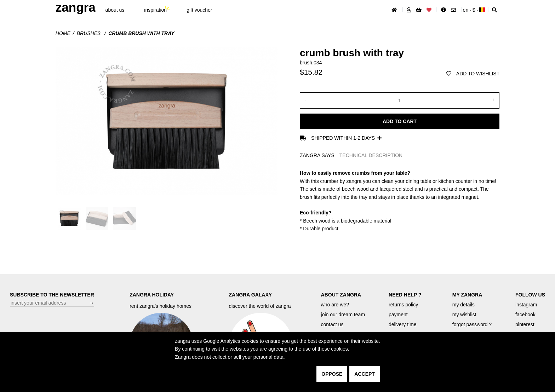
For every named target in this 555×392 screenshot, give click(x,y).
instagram (526, 305)
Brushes (90, 33)
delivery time (403, 324)
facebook (525, 315)
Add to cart (400, 121)
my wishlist (464, 315)
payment (398, 315)
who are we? (335, 305)
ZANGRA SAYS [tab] (317, 155)
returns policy (403, 305)
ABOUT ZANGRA (341, 295)
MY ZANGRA (467, 295)
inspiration (155, 10)
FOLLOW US (530, 295)
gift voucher (199, 10)
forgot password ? (472, 324)
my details (464, 305)
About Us (115, 10)
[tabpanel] (400, 201)
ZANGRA (76, 7)
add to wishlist (473, 74)
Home (63, 33)
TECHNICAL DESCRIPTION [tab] (371, 155)
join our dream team (343, 315)
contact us (332, 324)
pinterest (525, 324)
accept (365, 374)
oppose (332, 374)
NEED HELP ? (405, 295)
